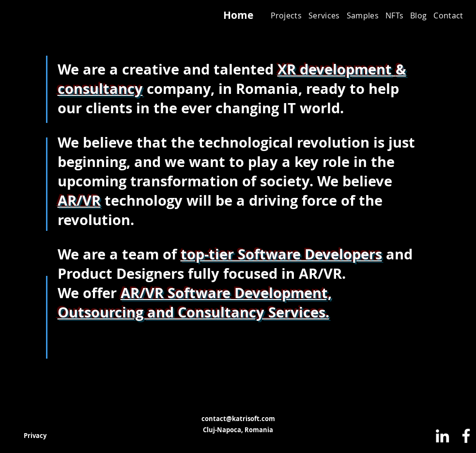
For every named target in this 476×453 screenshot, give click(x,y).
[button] (324, 15)
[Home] (238, 15)
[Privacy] (35, 436)
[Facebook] (466, 436)
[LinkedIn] (442, 436)
